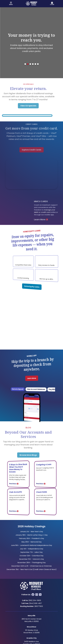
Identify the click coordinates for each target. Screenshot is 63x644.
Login (52, 3)
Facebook (33, 595)
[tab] (25, 64)
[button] (52, 4)
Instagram (37, 595)
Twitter (40, 595)
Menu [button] (11, 3)
